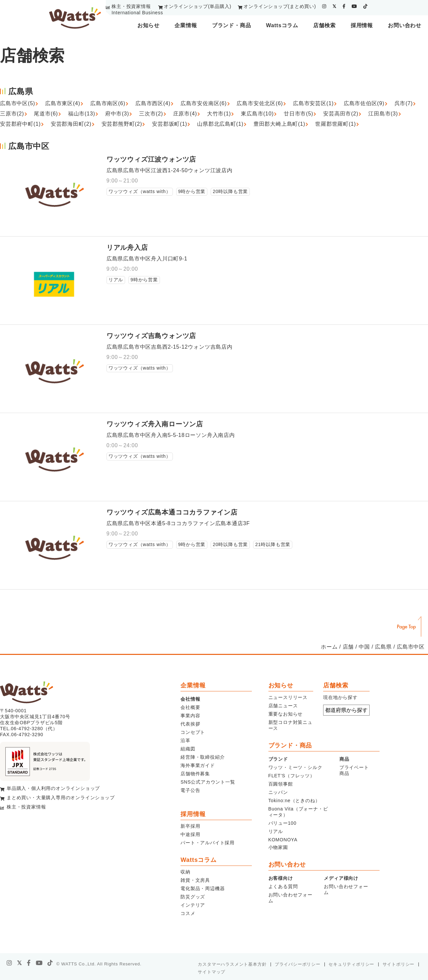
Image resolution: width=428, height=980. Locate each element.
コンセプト (193, 732)
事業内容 (190, 716)
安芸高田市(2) (341, 114)
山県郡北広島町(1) (220, 124)
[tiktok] (365, 6)
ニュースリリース (288, 697)
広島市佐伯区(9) (364, 103)
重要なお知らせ (286, 714)
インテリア (193, 905)
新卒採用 (190, 826)
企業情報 (186, 25)
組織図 (188, 749)
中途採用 (190, 834)
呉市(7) (404, 103)
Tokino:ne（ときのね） (294, 801)
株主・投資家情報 (131, 6)
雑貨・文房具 (195, 880)
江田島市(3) (383, 114)
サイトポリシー (399, 964)
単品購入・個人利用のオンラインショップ (53, 788)
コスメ (188, 913)
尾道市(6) (46, 114)
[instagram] (324, 6)
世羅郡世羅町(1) (336, 124)
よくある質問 (283, 886)
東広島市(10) (257, 114)
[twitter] (334, 6)
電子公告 (190, 790)
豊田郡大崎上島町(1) (279, 124)
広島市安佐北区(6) (260, 103)
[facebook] (344, 6)
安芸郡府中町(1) (20, 124)
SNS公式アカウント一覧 (208, 782)
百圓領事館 (281, 784)
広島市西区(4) (153, 103)
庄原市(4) (185, 114)
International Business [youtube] (137, 13)
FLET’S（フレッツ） (292, 776)
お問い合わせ (405, 25)
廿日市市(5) (298, 114)
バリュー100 (283, 823)
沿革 (185, 740)
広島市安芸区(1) (313, 103)
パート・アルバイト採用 (208, 843)
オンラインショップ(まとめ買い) (280, 6)
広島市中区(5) (18, 103)
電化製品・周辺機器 (203, 888)
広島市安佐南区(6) (204, 103)
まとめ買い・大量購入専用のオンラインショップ (61, 798)
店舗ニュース (283, 706)
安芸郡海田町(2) (71, 124)
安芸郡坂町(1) (170, 124)
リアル (276, 831)
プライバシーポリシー (298, 964)
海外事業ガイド (198, 765)
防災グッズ (193, 897)
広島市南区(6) (108, 103)
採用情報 (362, 25)
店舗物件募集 (195, 774)
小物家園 (278, 847)
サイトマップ (212, 972)
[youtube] (355, 6)
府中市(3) (117, 114)
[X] (20, 963)
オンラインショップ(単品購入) (198, 6)
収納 (185, 872)
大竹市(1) (219, 114)
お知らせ (148, 25)
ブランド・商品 (232, 25)
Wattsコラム (282, 25)
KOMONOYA (283, 840)
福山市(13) (82, 114)
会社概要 (190, 707)
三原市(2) (12, 114)
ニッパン (278, 792)
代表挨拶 (190, 724)
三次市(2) (151, 114)
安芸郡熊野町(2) (122, 124)
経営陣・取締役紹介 (203, 757)
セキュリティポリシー (351, 964)
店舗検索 (324, 25)
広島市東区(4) (63, 103)
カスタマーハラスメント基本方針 (232, 964)
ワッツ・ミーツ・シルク (295, 767)
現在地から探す (340, 697)
